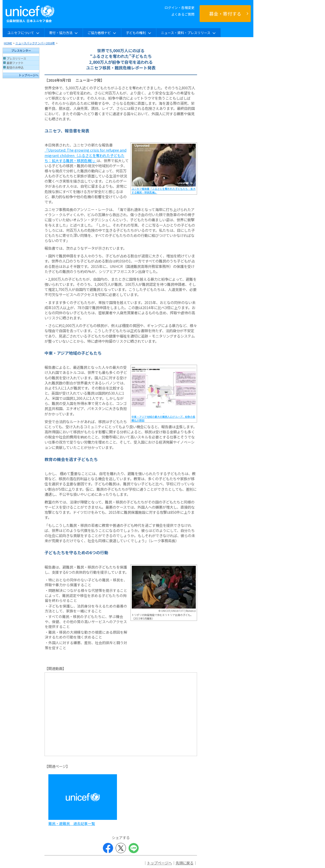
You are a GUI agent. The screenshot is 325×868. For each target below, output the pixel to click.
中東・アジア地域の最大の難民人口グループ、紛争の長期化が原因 (163, 418)
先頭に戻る (185, 863)
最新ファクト (15, 63)
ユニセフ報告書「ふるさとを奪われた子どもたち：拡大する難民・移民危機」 (164, 190)
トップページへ (29, 75)
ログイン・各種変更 (180, 8)
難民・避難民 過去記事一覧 (72, 823)
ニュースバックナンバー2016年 (35, 43)
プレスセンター (21, 50)
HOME (8, 43)
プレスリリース (16, 58)
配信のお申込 (15, 67)
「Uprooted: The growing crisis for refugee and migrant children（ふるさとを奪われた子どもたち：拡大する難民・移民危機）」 (85, 155)
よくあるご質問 (183, 14)
